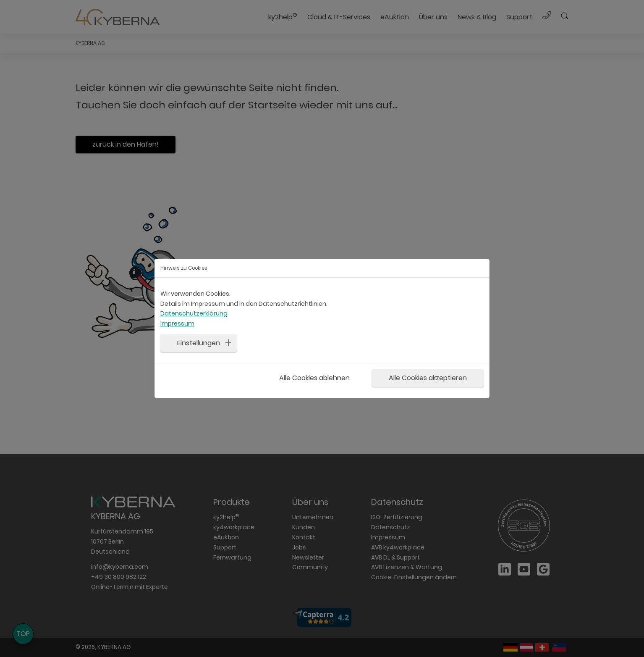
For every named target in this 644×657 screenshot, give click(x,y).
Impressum (177, 323)
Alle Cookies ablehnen (314, 378)
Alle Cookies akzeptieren (428, 378)
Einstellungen (199, 343)
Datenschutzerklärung (194, 313)
